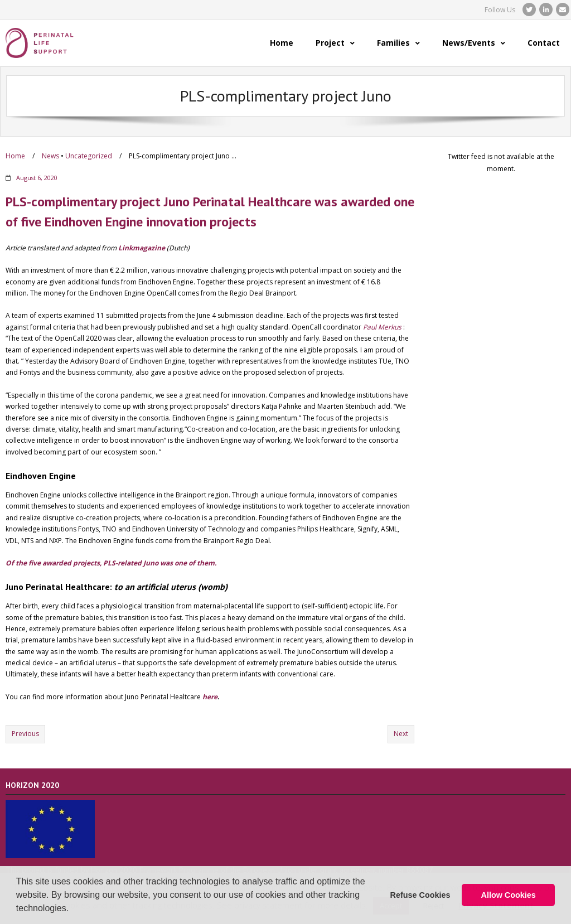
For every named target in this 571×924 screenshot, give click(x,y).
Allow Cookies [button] (509, 895)
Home (15, 156)
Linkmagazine (142, 248)
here (210, 697)
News (50, 156)
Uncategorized (89, 156)
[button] (73, 910)
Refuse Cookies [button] (420, 895)
